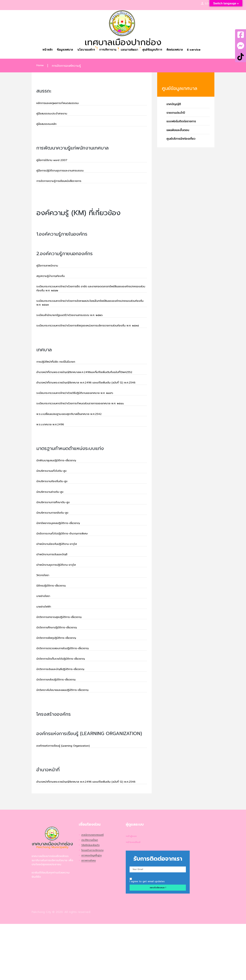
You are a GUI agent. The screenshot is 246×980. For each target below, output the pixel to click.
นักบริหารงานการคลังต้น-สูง (55, 548)
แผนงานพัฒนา (131, 50)
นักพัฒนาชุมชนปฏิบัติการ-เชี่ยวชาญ (61, 492)
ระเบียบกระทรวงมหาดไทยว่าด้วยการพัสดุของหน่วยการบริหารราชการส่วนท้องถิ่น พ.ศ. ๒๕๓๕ (90, 339)
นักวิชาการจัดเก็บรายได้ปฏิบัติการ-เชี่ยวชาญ (66, 706)
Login (210, 4)
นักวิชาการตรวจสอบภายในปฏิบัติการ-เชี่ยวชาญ (68, 695)
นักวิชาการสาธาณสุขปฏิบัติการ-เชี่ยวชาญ (64, 661)
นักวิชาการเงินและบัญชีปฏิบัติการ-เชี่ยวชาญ (66, 717)
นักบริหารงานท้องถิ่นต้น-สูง (55, 515)
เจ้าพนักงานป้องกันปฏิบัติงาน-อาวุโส (61, 582)
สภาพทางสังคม (90, 917)
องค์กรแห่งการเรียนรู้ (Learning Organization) (69, 796)
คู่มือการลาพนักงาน (50, 271)
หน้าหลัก (41, 50)
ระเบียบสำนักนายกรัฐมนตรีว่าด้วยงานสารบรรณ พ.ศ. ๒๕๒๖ (77, 325)
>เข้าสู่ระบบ (132, 892)
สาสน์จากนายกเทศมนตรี (95, 891)
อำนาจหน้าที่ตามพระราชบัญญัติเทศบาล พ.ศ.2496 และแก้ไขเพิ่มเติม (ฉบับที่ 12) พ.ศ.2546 (89, 408)
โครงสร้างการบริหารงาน (95, 907)
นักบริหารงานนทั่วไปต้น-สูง (54, 503)
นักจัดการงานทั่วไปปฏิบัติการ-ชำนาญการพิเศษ (68, 571)
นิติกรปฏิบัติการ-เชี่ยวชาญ (54, 627)
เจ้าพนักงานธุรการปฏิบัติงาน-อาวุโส (60, 605)
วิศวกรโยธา (44, 616)
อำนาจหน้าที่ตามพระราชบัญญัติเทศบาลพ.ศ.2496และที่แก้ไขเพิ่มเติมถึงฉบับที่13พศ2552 (86, 392)
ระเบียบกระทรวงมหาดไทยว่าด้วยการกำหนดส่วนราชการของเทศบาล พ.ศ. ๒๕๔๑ (90, 433)
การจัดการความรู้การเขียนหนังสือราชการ (64, 186)
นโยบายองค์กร (83, 50)
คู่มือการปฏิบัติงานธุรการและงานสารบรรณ (65, 174)
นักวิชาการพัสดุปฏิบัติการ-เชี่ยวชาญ (61, 683)
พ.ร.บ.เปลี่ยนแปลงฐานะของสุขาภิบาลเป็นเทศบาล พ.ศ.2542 (76, 444)
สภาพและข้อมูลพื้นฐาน (94, 912)
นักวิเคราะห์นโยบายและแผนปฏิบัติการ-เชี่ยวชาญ (68, 739)
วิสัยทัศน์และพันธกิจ (92, 901)
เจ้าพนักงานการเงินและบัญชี (55, 593)
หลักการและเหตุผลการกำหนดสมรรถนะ (62, 104)
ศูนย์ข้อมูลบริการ (155, 50)
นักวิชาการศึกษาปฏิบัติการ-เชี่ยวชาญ (61, 672)
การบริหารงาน (107, 50)
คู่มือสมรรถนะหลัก (49, 126)
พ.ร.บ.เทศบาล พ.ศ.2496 (53, 455)
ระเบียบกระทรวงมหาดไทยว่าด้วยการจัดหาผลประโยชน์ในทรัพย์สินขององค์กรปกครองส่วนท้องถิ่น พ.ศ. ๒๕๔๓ (87, 312)
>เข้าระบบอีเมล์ (134, 898)
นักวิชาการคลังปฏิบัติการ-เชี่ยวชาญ (60, 728)
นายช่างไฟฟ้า (45, 650)
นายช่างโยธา (45, 638)
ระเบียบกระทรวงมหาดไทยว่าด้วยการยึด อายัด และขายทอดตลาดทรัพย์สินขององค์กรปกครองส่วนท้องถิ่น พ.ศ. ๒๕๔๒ (89, 296)
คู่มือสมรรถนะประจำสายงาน (55, 115)
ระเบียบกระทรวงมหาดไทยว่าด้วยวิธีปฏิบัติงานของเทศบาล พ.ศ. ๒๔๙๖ (83, 421)
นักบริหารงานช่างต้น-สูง (53, 526)
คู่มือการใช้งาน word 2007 (55, 163)
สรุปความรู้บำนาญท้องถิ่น (54, 282)
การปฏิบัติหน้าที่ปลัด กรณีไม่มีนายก (60, 378)
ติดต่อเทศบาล (180, 50)
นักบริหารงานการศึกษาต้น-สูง (56, 537)
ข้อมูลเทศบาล (60, 50)
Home (41, 66)
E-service (200, 50)
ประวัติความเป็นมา (91, 896)
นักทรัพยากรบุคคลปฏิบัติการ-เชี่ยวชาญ (63, 560)
